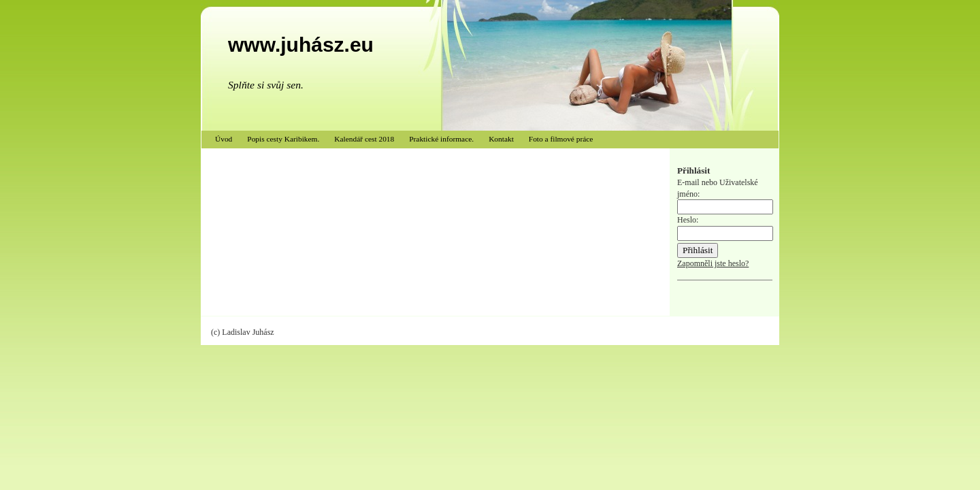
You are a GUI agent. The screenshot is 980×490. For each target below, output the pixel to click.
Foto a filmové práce (561, 139)
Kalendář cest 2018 (364, 139)
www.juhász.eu (301, 45)
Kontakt (501, 139)
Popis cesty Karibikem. (283, 139)
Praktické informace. (441, 139)
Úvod (224, 139)
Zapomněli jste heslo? (713, 263)
